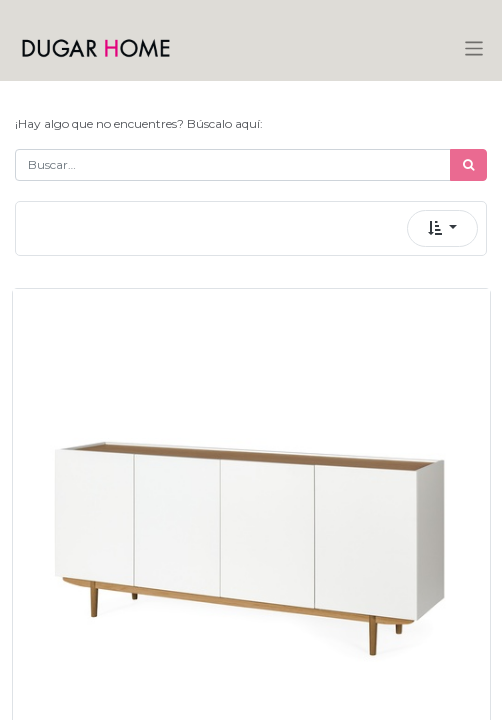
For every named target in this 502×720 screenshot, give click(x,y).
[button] (442, 228)
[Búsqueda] (468, 165)
